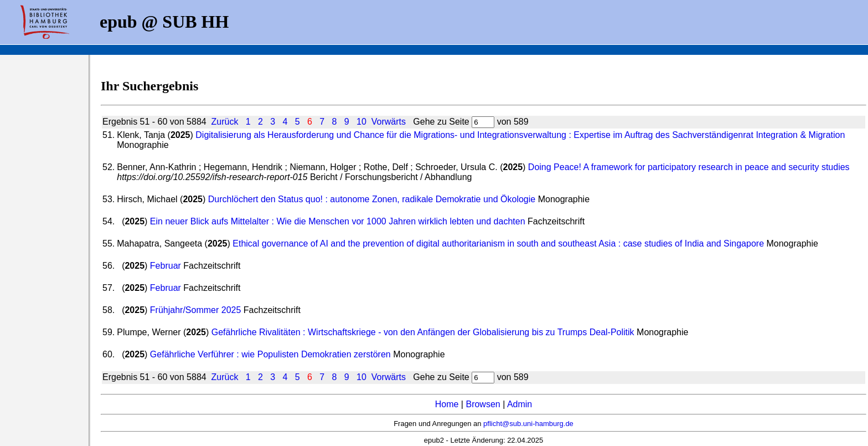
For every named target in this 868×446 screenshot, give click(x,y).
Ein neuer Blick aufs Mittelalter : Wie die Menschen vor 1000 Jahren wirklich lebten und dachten (338, 221)
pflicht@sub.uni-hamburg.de (528, 424)
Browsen (483, 404)
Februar (166, 266)
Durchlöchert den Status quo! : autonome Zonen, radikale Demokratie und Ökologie (372, 199)
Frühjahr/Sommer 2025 (196, 310)
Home (447, 404)
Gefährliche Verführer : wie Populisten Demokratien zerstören (270, 354)
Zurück (225, 122)
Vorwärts (389, 122)
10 (361, 122)
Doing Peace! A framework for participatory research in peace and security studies (689, 167)
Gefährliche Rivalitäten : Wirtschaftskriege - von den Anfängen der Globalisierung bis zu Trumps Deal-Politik (423, 332)
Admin (520, 404)
